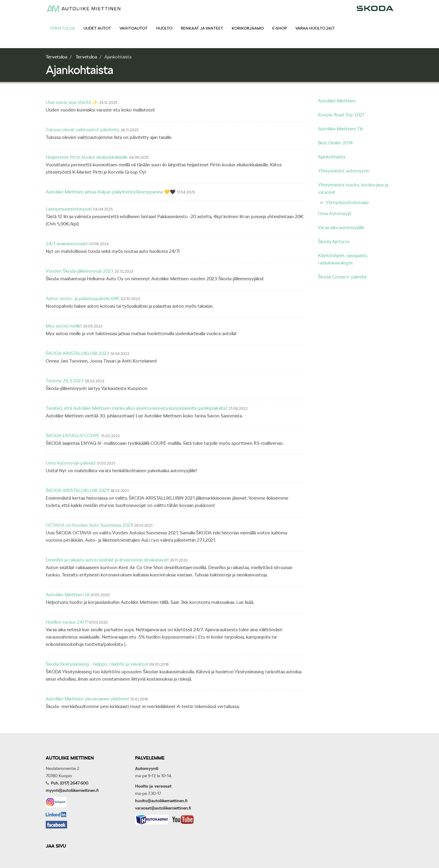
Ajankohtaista (332, 157)
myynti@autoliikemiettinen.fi (72, 790)
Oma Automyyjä (334, 214)
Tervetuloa (62, 28)
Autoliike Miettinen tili (68, 595)
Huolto (164, 28)
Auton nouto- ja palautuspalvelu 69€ (83, 299)
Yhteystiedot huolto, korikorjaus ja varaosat (353, 189)
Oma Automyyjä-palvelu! (71, 463)
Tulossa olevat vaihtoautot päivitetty (83, 130)
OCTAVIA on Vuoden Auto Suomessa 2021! (89, 525)
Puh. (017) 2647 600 (69, 783)
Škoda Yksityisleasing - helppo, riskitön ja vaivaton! (97, 664)
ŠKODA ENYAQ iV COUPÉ (73, 436)
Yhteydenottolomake (347, 203)
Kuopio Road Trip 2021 (341, 115)
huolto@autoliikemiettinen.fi (161, 801)
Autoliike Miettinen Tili (340, 129)
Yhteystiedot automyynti (344, 171)
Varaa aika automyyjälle (341, 228)
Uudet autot (97, 28)
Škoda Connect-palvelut (343, 277)
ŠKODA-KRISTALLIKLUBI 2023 (78, 353)
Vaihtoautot (134, 28)
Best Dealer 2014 (335, 143)
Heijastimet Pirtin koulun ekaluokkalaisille (87, 157)
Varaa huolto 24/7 (315, 28)
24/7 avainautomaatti (67, 244)
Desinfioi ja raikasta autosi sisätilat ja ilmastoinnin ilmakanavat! (107, 560)
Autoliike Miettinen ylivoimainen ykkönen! (87, 699)
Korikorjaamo (248, 28)
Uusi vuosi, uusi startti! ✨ (72, 102)
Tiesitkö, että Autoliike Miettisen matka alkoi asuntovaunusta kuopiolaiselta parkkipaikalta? (137, 408)
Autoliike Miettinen (337, 101)
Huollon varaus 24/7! (67, 622)
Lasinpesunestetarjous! (69, 209)
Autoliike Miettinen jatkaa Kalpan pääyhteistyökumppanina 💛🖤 (111, 192)
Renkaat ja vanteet (202, 28)
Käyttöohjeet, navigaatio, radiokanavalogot (343, 259)
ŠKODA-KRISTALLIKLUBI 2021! (77, 491)
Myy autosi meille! (64, 326)
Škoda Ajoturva (334, 242)
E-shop (280, 28)
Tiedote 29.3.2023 (65, 381)
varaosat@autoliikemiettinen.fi (163, 808)
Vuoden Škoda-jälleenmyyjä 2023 (80, 271)
